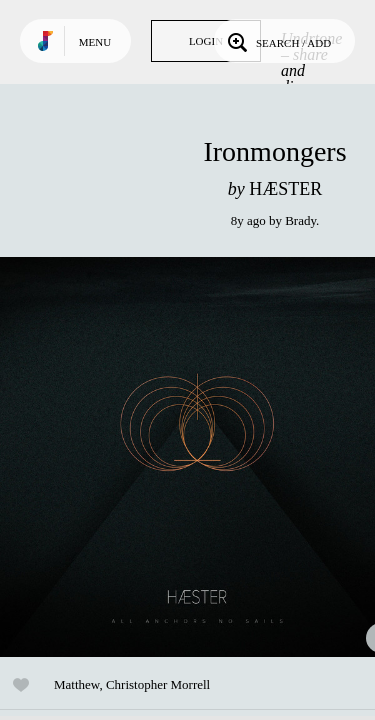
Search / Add (277, 41)
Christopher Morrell (158, 684)
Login (206, 41)
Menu (95, 42)
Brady (300, 220)
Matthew (76, 684)
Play (200, 457)
